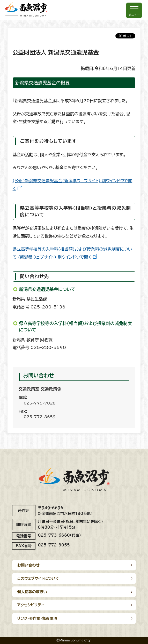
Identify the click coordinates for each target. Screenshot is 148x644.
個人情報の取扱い (32, 592)
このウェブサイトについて (38, 578)
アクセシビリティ (31, 605)
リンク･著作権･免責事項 (37, 618)
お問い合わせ (28, 565)
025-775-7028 (40, 403)
